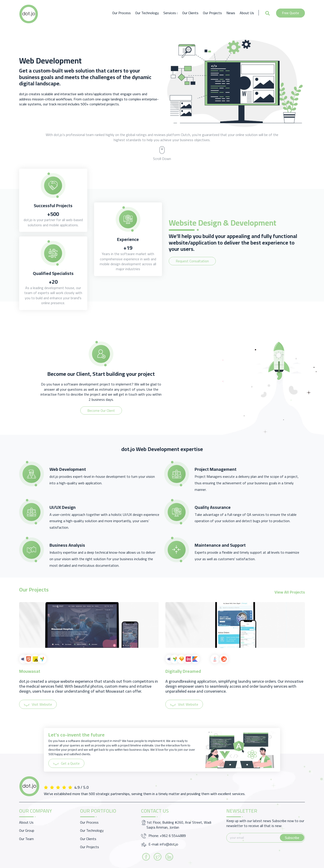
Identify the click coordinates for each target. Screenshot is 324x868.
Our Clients (190, 13)
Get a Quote (66, 763)
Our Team (26, 839)
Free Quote (290, 13)
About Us (247, 13)
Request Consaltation (192, 261)
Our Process (121, 13)
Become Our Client (101, 410)
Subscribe (292, 838)
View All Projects (290, 592)
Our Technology (147, 13)
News (231, 13)
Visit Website (38, 704)
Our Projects (212, 13)
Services (171, 13)
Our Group (27, 830)
